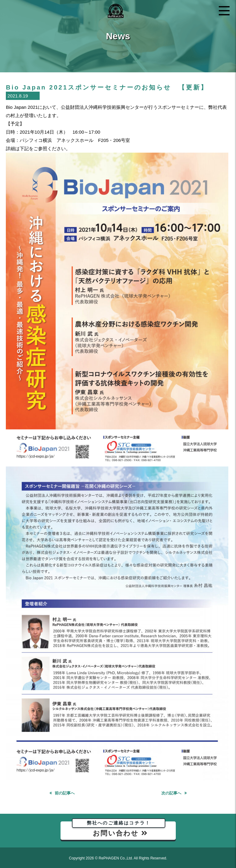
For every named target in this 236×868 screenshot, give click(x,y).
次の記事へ (171, 793)
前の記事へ (65, 793)
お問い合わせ (119, 829)
